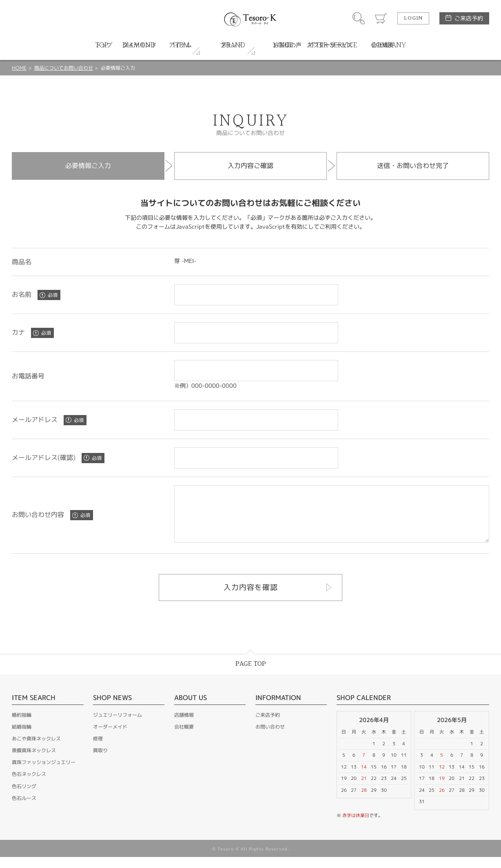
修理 (98, 750)
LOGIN (413, 18)
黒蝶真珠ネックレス (34, 761)
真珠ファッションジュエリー (44, 773)
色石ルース (24, 809)
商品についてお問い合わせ (64, 68)
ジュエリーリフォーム (117, 726)
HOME (19, 68)
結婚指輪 (22, 738)
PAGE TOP (251, 675)
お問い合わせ (270, 738)
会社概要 (184, 738)
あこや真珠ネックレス (36, 750)
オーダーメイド (110, 738)
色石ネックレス (29, 785)
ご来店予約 (469, 18)
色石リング (24, 797)
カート (381, 18)
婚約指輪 (22, 726)
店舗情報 (184, 726)
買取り (100, 761)
